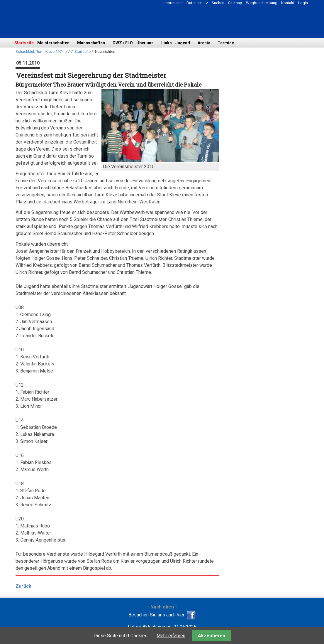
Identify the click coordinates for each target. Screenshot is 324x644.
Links (167, 43)
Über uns (145, 43)
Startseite (24, 43)
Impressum (173, 3)
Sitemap (235, 3)
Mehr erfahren (171, 636)
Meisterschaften (53, 43)
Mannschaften (91, 43)
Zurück (23, 586)
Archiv (204, 43)
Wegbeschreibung (262, 3)
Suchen (218, 3)
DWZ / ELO (123, 43)
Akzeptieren (212, 636)
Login (303, 3)
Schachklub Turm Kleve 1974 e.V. (43, 52)
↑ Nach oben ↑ (162, 607)
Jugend (183, 43)
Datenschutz (197, 3)
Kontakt (288, 3)
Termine (226, 43)
